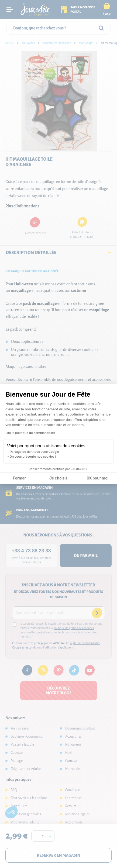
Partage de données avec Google (34, 452)
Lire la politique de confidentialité (30, 433)
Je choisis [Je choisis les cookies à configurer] (58, 478)
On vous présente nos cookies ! (33, 457)
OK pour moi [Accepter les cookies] (98, 478)
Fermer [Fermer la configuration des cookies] (20, 478)
